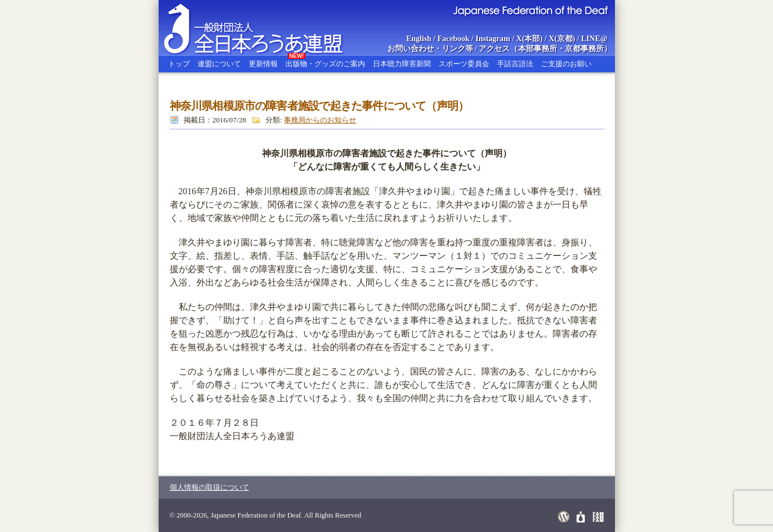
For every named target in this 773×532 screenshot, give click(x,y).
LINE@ (594, 39)
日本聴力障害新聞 (402, 64)
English (419, 39)
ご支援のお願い (566, 64)
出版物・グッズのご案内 (325, 62)
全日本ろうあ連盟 (264, 28)
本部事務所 (538, 49)
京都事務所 (584, 49)
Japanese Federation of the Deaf (530, 10)
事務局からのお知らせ (320, 120)
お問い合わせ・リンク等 (430, 49)
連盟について (219, 64)
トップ (179, 64)
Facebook (454, 39)
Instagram (493, 39)
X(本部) (530, 39)
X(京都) (562, 39)
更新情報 (263, 64)
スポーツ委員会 (464, 64)
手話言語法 (515, 64)
